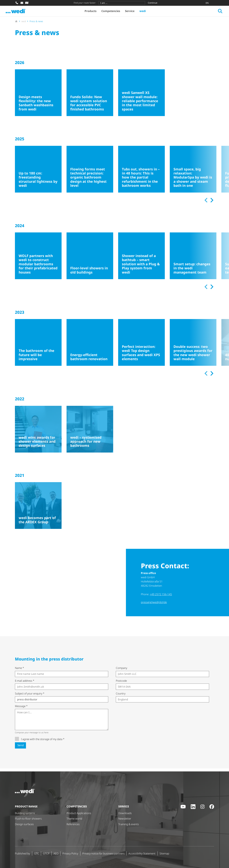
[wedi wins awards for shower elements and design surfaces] (38, 432)
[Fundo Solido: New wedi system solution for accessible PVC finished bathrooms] (90, 96)
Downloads (125, 813)
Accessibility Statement (142, 853)
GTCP (46, 853)
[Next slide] (211, 203)
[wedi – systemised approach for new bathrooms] (90, 432)
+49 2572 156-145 (161, 597)
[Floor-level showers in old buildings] (90, 259)
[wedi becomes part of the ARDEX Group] (38, 509)
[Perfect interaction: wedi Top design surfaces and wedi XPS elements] (141, 346)
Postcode (121, 684)
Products (95, 13)
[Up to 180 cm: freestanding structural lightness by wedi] (38, 172)
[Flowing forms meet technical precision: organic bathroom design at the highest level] (90, 172)
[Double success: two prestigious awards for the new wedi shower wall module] (193, 346)
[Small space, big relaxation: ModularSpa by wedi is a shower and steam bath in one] (193, 172)
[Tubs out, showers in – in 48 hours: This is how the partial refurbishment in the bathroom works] (141, 172)
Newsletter (125, 819)
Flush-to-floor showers (28, 819)
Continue (153, 3)
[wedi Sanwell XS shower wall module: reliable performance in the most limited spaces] (141, 96)
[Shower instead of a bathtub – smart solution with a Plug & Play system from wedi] (141, 259)
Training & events (129, 824)
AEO (56, 853)
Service (134, 13)
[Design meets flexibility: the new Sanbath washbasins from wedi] (38, 96)
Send (21, 748)
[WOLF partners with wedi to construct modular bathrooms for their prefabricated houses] (38, 259)
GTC (37, 853)
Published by (22, 853)
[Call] (17, 3)
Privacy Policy (70, 853)
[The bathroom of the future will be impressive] (38, 346)
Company (121, 671)
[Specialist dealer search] (27, 3)
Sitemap (164, 853)
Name (19, 671)
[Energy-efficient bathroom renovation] (90, 346)
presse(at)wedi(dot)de (154, 605)
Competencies (115, 13)
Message (21, 709)
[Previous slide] (206, 203)
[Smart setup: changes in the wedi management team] (193, 259)
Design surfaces (24, 824)
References (73, 824)
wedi (147, 13)
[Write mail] (22, 3)
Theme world (74, 819)
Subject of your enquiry (30, 696)
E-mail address (25, 684)
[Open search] (211, 13)
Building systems (25, 813)
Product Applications (79, 813)
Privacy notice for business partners (103, 853)
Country (121, 696)
